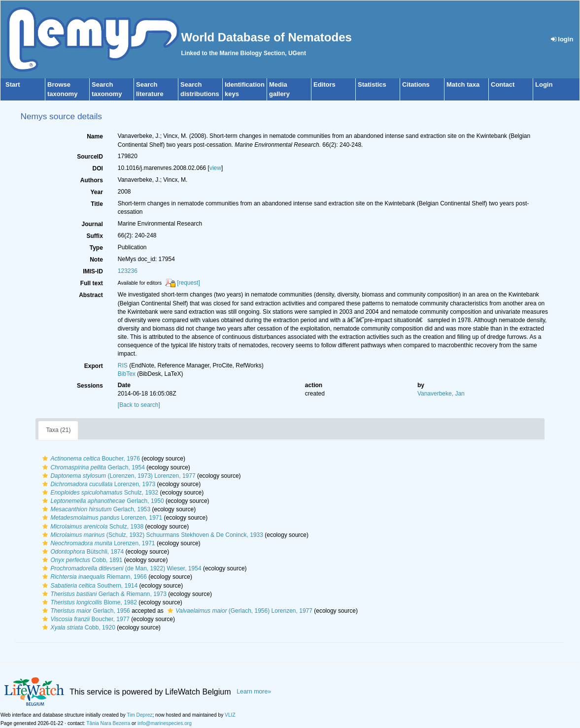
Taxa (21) (58, 430)
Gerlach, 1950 (102, 501)
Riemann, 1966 (93, 577)
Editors (324, 84)
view (215, 168)
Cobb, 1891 (81, 560)
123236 (128, 271)
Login (544, 84)
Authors (92, 180)
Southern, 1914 (89, 586)
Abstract (91, 295)
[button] (45, 459)
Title (97, 204)
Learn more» (254, 692)
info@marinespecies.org (165, 723)
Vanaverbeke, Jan (441, 394)
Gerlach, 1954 (92, 467)
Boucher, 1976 (90, 459)
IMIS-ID (93, 271)
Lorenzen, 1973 (98, 484)
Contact (503, 84)
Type (96, 248)
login (562, 39)
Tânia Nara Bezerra (108, 723)
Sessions (90, 386)
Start (13, 84)
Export (94, 366)
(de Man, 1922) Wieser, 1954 (120, 568)
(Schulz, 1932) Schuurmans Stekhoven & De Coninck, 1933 (152, 535)
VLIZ (230, 715)
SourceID (90, 157)
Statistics (372, 84)
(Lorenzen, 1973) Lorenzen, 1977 (118, 476)
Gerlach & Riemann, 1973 (103, 594)
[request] (188, 283)
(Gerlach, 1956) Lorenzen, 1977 (239, 611)
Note (96, 260)
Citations (416, 84)
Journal (92, 224)
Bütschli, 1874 (82, 552)
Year (96, 192)
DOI (97, 168)
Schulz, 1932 (99, 493)
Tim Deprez (139, 715)
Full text (92, 283)
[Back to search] (139, 405)
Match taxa (463, 84)
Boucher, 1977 (85, 619)
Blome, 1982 (88, 602)
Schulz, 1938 (92, 527)
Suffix (94, 236)
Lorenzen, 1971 (101, 518)
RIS (123, 365)
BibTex (127, 374)
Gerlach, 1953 (95, 509)
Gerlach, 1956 (85, 611)
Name (95, 136)
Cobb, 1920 (77, 628)
